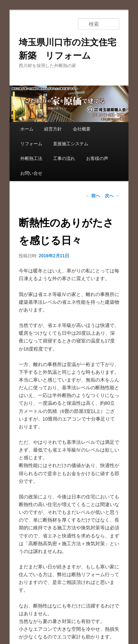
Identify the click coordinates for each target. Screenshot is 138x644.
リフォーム (31, 144)
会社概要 (82, 129)
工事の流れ (64, 159)
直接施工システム (71, 144)
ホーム (27, 129)
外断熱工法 (31, 159)
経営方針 (53, 129)
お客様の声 (97, 159)
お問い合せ (31, 173)
